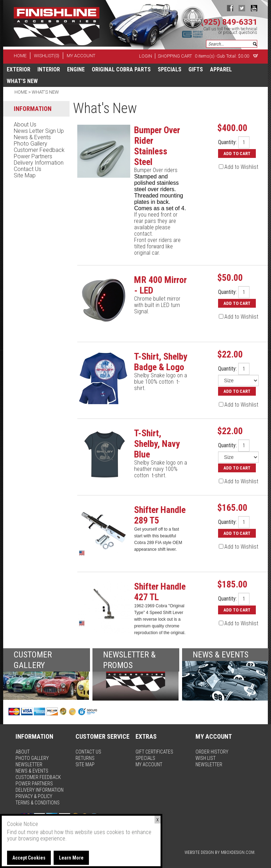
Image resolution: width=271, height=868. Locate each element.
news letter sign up (39, 131)
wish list (206, 758)
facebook (230, 8)
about (23, 752)
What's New (22, 81)
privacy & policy (34, 796)
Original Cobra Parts (121, 69)
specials (170, 69)
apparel (221, 69)
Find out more (23, 832)
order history (212, 752)
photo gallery (31, 144)
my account (81, 56)
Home (21, 92)
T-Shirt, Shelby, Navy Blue (157, 444)
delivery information (39, 163)
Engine (76, 69)
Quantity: (227, 142)
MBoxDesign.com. (238, 852)
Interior (49, 69)
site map (25, 175)
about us (25, 125)
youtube (254, 8)
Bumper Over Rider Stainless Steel (157, 146)
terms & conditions (38, 803)
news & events (32, 137)
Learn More (71, 858)
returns (85, 758)
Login (146, 56)
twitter (242, 8)
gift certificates (154, 752)
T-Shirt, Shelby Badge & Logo (161, 362)
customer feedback (39, 150)
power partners (33, 156)
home (20, 56)
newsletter (29, 764)
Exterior (19, 69)
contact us (28, 169)
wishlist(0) (47, 56)
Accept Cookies (29, 858)
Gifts (196, 69)
